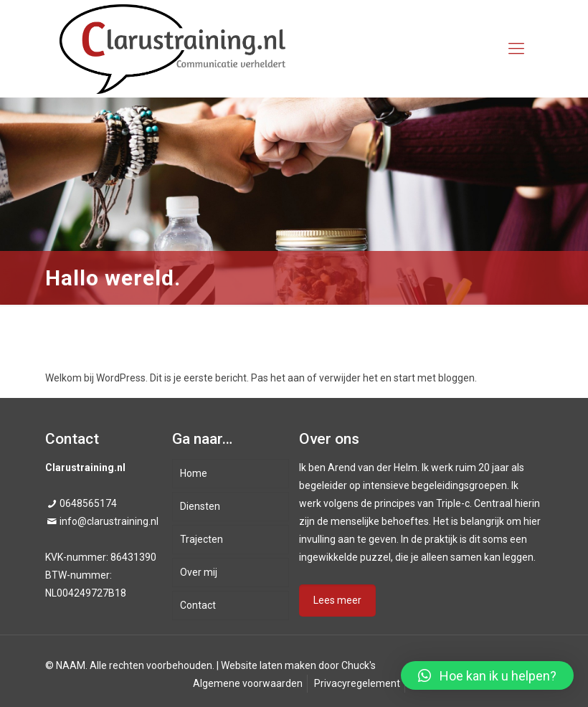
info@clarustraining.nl (109, 521)
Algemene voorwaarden (248, 683)
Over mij (199, 572)
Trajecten (201, 539)
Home (194, 473)
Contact (198, 605)
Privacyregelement (357, 683)
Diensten (200, 506)
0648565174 (88, 503)
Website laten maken (269, 665)
